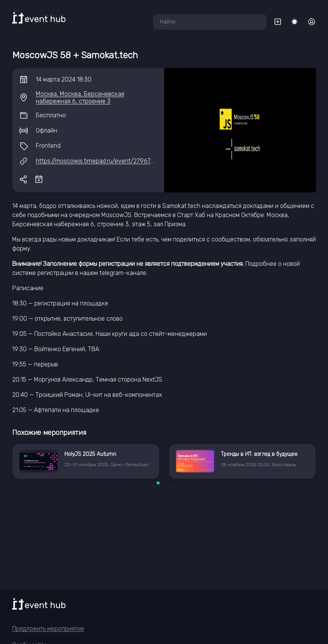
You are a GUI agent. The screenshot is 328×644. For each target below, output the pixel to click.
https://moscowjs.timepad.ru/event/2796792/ (98, 161)
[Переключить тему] (294, 22)
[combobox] (210, 22)
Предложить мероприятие (48, 629)
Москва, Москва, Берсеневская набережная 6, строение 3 (80, 97)
